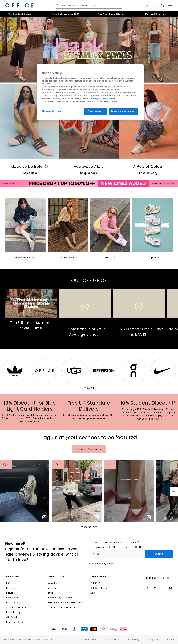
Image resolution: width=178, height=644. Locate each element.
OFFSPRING (96, 583)
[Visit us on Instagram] (163, 588)
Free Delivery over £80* (66, 14)
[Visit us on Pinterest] (155, 588)
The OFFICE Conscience (62, 607)
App (93, 593)
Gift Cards (12, 617)
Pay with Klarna (155, 14)
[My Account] (146, 5)
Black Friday (13, 612)
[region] (90, 92)
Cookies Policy (112, 639)
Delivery (11, 588)
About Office (56, 576)
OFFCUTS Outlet (99, 588)
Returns (11, 593)
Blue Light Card (15, 622)
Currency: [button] (159, 578)
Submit (159, 554)
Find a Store (13, 603)
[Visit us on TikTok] (171, 588)
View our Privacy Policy (101, 564)
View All (89, 388)
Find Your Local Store (110, 14)
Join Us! (53, 588)
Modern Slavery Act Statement (66, 603)
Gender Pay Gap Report (62, 598)
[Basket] (160, 5)
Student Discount (16, 607)
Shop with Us (98, 576)
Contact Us (13, 598)
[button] (174, 491)
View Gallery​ (89, 527)
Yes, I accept (95, 111)
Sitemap (169, 639)
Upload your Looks (89, 449)
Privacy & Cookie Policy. (103, 99)
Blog (51, 593)
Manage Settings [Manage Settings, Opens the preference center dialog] (52, 111)
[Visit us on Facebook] (147, 588)
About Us (53, 583)
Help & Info (13, 576)
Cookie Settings (132, 639)
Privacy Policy (153, 639)
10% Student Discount (21, 14)
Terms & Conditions (89, 639)
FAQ (8, 583)
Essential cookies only (124, 111)
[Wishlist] (153, 5)
